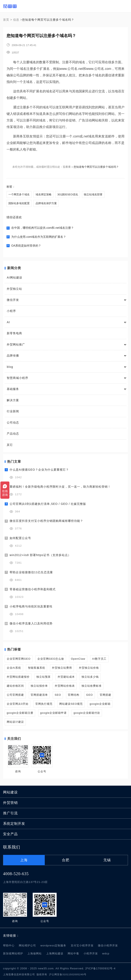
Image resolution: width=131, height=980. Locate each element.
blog (10, 367)
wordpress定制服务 (53, 945)
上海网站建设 (55, 953)
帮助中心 (9, 945)
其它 (10, 445)
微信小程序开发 (108, 945)
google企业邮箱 (100, 704)
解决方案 (13, 400)
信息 (16, 20)
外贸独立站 (14, 289)
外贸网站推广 (16, 344)
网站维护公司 (27, 945)
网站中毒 (73, 953)
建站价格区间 (15, 686)
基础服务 (13, 389)
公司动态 (13, 423)
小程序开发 (91, 953)
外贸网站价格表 (65, 686)
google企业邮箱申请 (53, 713)
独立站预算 (44, 677)
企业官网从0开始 (18, 704)
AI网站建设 (14, 278)
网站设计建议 (15, 722)
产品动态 (13, 434)
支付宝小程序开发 (82, 945)
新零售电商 (14, 333)
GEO (90, 695)
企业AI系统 (14, 668)
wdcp (106, 953)
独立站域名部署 (93, 194)
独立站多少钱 (90, 677)
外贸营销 (10, 803)
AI (8, 322)
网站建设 (10, 792)
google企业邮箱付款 (87, 713)
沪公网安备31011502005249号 (68, 974)
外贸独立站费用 (62, 668)
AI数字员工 (99, 659)
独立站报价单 (39, 686)
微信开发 (13, 300)
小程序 (11, 311)
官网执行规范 (44, 704)
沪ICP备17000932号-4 (100, 968)
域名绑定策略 (44, 194)
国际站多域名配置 (19, 203)
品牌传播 (13, 356)
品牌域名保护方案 (46, 203)
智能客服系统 (37, 668)
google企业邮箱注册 (20, 713)
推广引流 (10, 813)
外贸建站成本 (66, 677)
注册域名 (29, 62)
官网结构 (74, 695)
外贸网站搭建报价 (18, 677)
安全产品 (10, 834)
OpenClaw (78, 659)
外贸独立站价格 (89, 668)
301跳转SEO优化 (68, 194)
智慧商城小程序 (17, 378)
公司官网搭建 (15, 695)
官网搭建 (105, 695)
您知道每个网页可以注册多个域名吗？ (96, 167)
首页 (6, 20)
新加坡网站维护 (13, 953)
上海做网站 (35, 953)
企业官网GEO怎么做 (51, 659)
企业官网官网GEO (19, 659)
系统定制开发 (14, 824)
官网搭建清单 (39, 695)
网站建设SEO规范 (71, 704)
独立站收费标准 (92, 686)
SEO (58, 695)
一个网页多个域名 (19, 194)
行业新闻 (13, 411)
